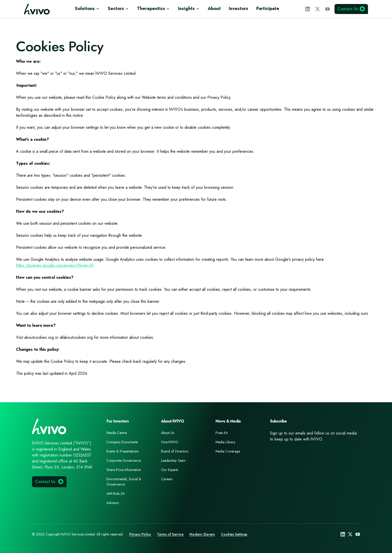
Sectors (118, 8)
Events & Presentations (122, 451)
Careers (167, 479)
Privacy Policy (140, 534)
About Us (167, 433)
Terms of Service (170, 534)
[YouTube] (327, 9)
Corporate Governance (124, 460)
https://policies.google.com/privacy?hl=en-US (55, 265)
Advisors (113, 503)
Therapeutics (153, 8)
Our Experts (169, 470)
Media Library (225, 442)
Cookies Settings (234, 534)
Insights (189, 8)
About (214, 8)
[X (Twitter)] (317, 9)
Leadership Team (173, 460)
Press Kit (221, 433)
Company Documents (122, 442)
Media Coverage (228, 451)
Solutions (87, 8)
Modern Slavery (202, 534)
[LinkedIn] (307, 9)
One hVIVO (170, 442)
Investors (238, 8)
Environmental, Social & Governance (124, 482)
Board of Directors (175, 451)
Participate (268, 8)
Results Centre (117, 433)
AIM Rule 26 (116, 493)
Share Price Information (124, 470)
